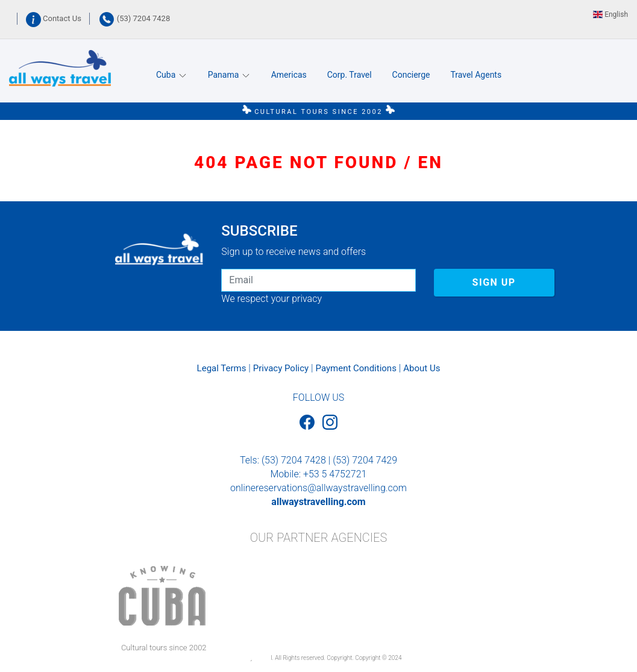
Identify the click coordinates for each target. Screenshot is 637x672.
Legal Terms (222, 368)
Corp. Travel (350, 75)
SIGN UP (494, 282)
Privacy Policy (281, 368)
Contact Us (55, 18)
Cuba (172, 75)
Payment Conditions (356, 368)
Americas (289, 75)
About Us (422, 368)
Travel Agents (476, 75)
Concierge (411, 75)
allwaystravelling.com (318, 502)
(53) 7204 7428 (134, 18)
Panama (229, 75)
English (610, 14)
